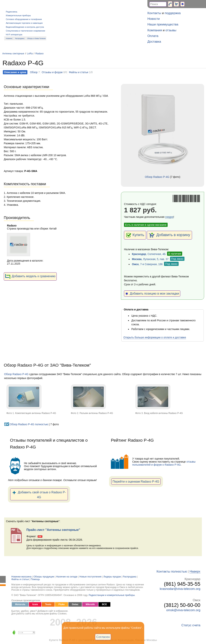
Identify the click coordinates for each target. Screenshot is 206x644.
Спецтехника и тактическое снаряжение (26, 31)
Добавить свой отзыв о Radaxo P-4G (39, 494)
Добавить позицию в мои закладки (152, 293)
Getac (75, 604)
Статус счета (191, 625)
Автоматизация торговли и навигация (24, 23)
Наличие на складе (67, 577)
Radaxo (39, 54)
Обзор (34, 72)
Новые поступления (90, 577)
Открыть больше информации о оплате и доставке (155, 337)
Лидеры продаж (112, 577)
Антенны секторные (13, 54)
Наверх (195, 571)
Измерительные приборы (18, 15)
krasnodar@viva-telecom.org (180, 589)
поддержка (173, 13)
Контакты (154, 13)
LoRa (30, 54)
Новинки (9, 38)
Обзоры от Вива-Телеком (36, 38)
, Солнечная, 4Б (149, 254)
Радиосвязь (12, 12)
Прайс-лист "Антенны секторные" (53, 530)
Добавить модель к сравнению (30, 276)
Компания (155, 30)
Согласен (103, 637)
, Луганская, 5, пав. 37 (150, 259)
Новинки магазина (21, 577)
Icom (35, 604)
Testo (48, 604)
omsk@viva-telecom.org (183, 610)
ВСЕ (104, 604)
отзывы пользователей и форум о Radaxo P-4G (164, 463)
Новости (154, 19)
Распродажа (20, 38)
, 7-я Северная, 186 (147, 264)
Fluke (62, 604)
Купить (135, 235)
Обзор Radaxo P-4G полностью (26, 424)
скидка (169, 217)
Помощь (35, 579)
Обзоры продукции (44, 577)
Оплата (153, 36)
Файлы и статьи (78, 72)
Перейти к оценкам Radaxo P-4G (136, 481)
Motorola (20, 604)
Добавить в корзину (169, 235)
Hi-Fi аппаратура (14, 35)
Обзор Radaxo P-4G (157, 177)
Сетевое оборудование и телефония (24, 19)
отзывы (171, 30)
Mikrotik (90, 604)
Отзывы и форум (52, 72)
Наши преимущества (163, 24)
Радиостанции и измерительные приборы (112, 595)
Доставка (154, 42)
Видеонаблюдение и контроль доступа (25, 27)
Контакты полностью (172, 571)
